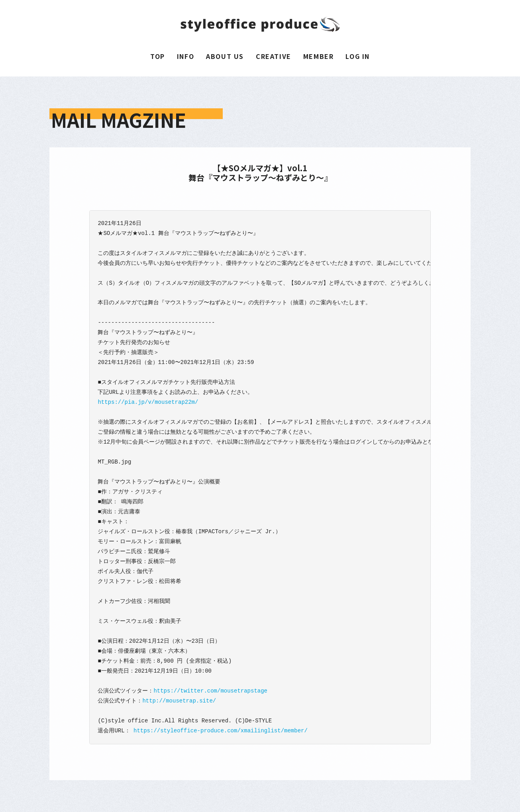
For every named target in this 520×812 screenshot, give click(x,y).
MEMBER (319, 56)
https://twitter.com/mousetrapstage (210, 691)
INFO (185, 56)
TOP (158, 56)
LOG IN (358, 56)
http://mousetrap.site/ (179, 701)
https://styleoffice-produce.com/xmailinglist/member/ (221, 731)
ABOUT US (225, 56)
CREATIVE (274, 56)
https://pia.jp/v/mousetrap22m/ (148, 402)
